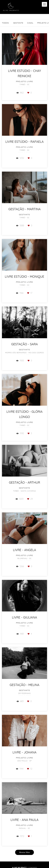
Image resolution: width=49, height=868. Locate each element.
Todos (5, 23)
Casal (30, 23)
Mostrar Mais (24, 852)
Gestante (18, 23)
